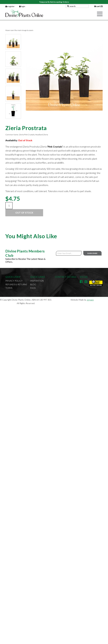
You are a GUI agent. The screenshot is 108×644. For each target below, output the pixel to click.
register (10, 6)
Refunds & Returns (16, 284)
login (22, 6)
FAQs (33, 288)
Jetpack (90, 300)
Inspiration (37, 281)
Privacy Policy (14, 281)
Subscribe (92, 253)
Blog (33, 284)
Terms (9, 288)
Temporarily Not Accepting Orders (54, 2)
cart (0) (98, 6)
